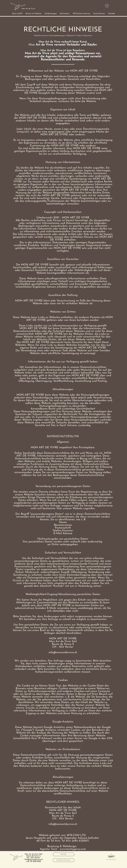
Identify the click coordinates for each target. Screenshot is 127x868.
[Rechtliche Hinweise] (64, 860)
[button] (17, 14)
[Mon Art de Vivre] (28, 9)
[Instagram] (107, 6)
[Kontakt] (64, 854)
